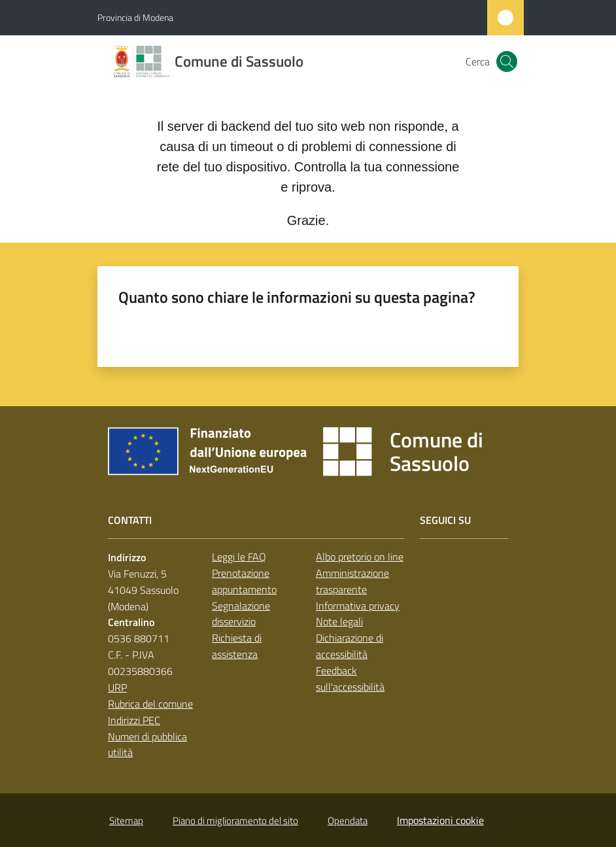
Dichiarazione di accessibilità (350, 646)
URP (117, 687)
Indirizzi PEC (134, 720)
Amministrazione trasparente (352, 581)
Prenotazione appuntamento (244, 581)
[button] (507, 61)
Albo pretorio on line (360, 557)
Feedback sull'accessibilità (350, 679)
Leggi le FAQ (239, 557)
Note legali (339, 621)
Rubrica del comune (150, 704)
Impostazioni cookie (440, 820)
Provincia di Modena (135, 17)
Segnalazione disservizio (241, 614)
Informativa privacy (358, 606)
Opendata (348, 821)
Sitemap (126, 821)
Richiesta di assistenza (237, 646)
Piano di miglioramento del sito (235, 821)
